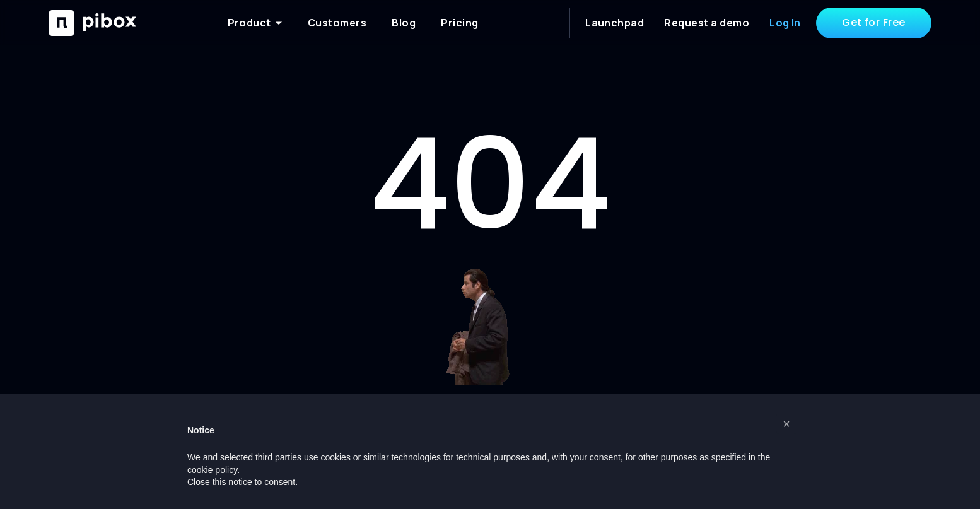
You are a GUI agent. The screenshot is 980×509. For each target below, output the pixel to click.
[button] (786, 424)
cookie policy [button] (212, 470)
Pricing (459, 23)
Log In (785, 23)
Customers (337, 23)
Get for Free (874, 22)
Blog (404, 23)
